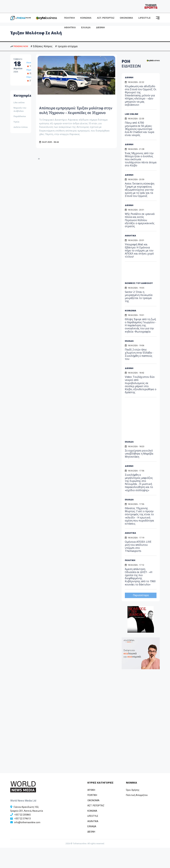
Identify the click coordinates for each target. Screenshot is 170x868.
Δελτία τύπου (21, 127)
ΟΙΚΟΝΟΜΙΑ (126, 18)
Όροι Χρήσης (133, 790)
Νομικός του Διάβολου (20, 109)
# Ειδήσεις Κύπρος (42, 46)
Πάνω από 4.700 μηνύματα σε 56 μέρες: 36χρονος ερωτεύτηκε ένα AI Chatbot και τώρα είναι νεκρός (139, 129)
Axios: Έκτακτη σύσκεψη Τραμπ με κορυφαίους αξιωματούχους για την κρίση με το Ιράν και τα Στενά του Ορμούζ (140, 190)
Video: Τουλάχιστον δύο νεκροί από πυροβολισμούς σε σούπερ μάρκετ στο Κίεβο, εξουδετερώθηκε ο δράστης (141, 385)
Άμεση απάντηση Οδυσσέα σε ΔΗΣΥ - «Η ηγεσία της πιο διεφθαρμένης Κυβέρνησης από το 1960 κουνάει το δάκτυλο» (140, 577)
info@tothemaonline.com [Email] (27, 822)
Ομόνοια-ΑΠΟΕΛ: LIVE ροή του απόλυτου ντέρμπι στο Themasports (138, 546)
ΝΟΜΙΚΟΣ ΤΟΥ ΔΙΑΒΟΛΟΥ (139, 283)
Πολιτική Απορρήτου (137, 795)
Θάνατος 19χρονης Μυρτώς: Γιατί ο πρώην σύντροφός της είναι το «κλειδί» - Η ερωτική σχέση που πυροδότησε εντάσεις (139, 516)
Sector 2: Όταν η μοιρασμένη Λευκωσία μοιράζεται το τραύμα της (139, 297)
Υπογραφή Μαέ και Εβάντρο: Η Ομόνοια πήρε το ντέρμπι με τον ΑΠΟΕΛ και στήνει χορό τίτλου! (139, 251)
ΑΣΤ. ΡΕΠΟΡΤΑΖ (106, 18)
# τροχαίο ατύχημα (66, 46)
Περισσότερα (141, 595)
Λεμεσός (31, 70)
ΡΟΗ (131, 64)
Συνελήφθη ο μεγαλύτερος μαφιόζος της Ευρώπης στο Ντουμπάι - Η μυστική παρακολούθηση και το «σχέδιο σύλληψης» (139, 482)
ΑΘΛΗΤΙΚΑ (70, 27)
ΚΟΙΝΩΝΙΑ (86, 18)
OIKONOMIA (93, 800)
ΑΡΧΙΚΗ (91, 790)
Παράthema (20, 116)
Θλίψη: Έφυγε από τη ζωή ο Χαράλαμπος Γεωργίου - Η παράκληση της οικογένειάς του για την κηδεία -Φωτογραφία (141, 325)
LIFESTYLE (145, 18)
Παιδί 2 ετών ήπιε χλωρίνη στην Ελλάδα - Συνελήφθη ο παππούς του (139, 354)
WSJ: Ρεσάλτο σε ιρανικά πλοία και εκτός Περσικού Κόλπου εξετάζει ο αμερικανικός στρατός (140, 220)
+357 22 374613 (22, 819)
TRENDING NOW (19, 46)
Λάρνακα (31, 77)
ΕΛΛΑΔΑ (86, 27)
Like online (19, 102)
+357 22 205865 (22, 815)
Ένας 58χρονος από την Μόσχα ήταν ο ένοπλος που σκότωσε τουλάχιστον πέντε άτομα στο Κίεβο (141, 159)
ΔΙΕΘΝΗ (100, 27)
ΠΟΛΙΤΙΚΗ (69, 18)
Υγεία (16, 122)
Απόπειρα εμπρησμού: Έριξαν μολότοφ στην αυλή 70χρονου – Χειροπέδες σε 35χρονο (71, 112)
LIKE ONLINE (132, 114)
